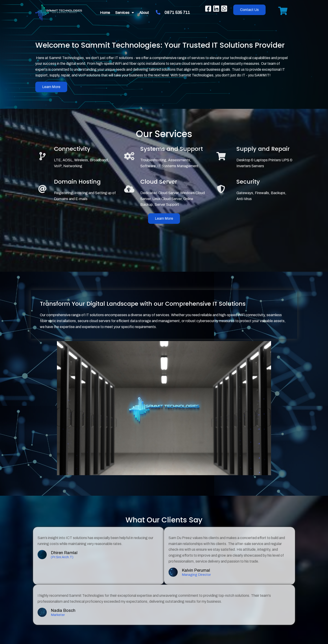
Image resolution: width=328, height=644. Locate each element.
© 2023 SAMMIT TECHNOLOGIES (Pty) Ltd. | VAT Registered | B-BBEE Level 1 (164, 625)
